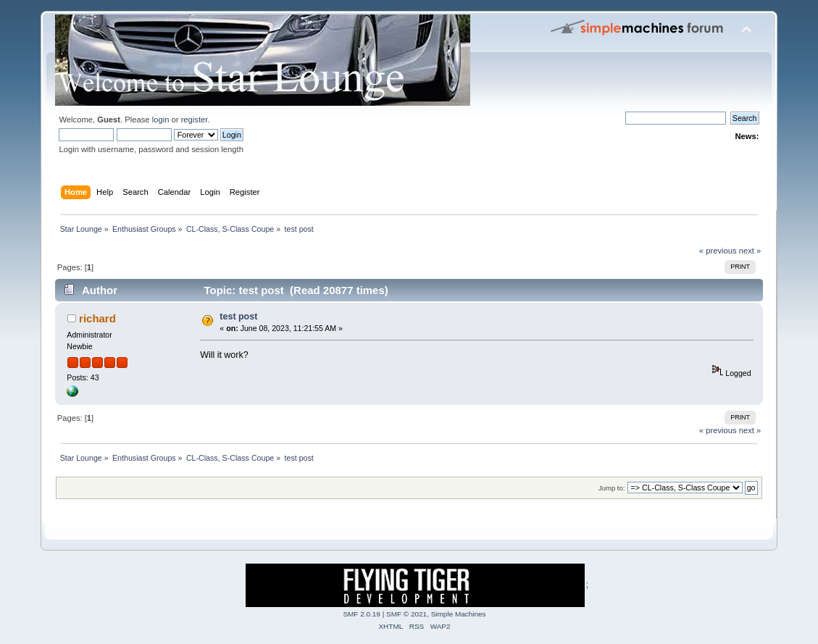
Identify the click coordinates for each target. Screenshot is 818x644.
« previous (718, 251)
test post (238, 317)
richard (97, 318)
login (161, 120)
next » (750, 251)
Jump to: (612, 488)
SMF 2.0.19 (362, 614)
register (195, 120)
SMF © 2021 (406, 614)
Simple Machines (459, 614)
